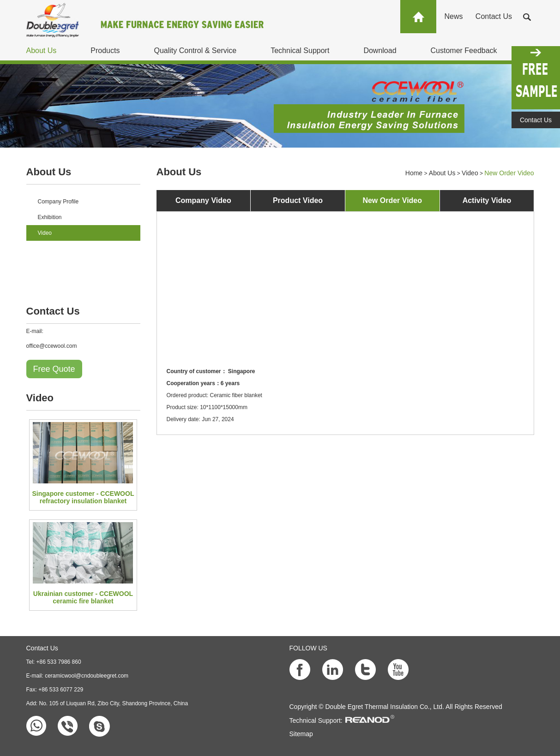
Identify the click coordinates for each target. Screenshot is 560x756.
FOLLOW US (308, 648)
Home (414, 173)
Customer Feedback (464, 51)
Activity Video (487, 200)
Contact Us (494, 16)
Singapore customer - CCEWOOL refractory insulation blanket (83, 497)
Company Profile (58, 202)
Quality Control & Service (195, 51)
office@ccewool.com (52, 346)
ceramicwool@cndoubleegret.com (87, 676)
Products (105, 51)
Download (380, 51)
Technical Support (300, 51)
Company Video (203, 200)
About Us (42, 51)
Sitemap (301, 734)
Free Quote (54, 369)
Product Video (298, 200)
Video (45, 233)
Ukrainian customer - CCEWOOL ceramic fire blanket (83, 597)
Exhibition (50, 217)
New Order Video (509, 173)
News (454, 16)
